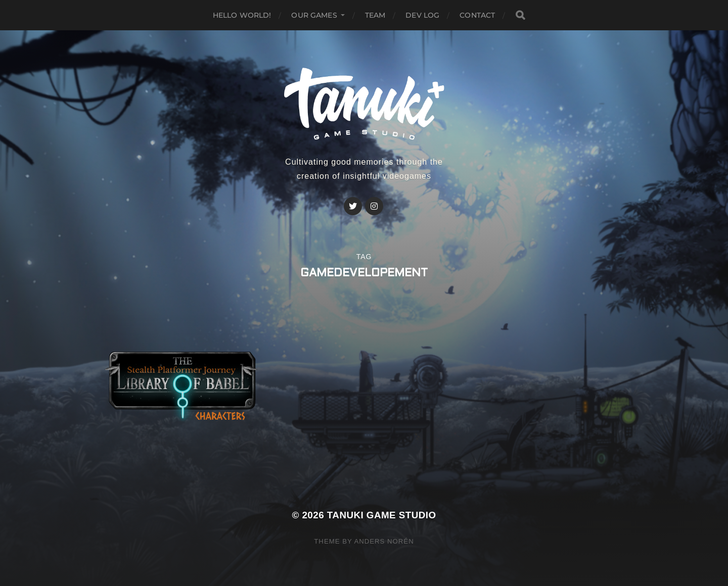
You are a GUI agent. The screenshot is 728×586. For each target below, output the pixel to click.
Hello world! (242, 15)
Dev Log (422, 15)
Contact (477, 15)
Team (375, 15)
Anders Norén (384, 541)
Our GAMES (314, 15)
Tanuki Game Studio (382, 515)
